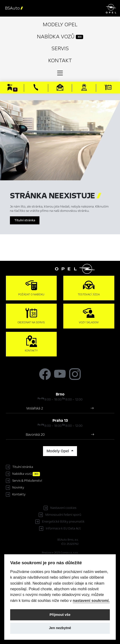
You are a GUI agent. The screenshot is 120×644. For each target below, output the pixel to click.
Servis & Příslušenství (27, 481)
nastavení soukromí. (91, 600)
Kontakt (60, 60)
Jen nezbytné (60, 628)
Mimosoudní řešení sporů (63, 515)
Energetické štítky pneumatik (63, 522)
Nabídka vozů (60, 37)
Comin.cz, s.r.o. (70, 553)
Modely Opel (60, 24)
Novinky (18, 488)
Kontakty (19, 494)
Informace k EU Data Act (63, 529)
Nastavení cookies (63, 508)
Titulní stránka (25, 220)
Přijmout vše (60, 615)
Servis (60, 48)
